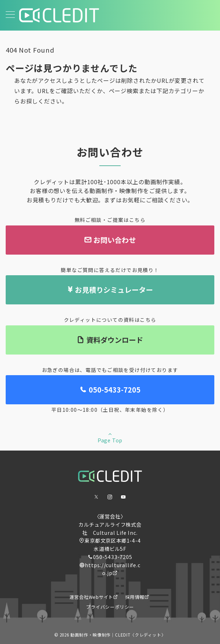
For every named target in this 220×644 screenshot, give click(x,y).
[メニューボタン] (10, 15)
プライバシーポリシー (110, 607)
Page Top (110, 437)
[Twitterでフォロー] (97, 497)
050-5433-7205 (112, 557)
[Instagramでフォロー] (110, 497)
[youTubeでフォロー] (123, 497)
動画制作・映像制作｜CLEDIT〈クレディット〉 (118, 635)
